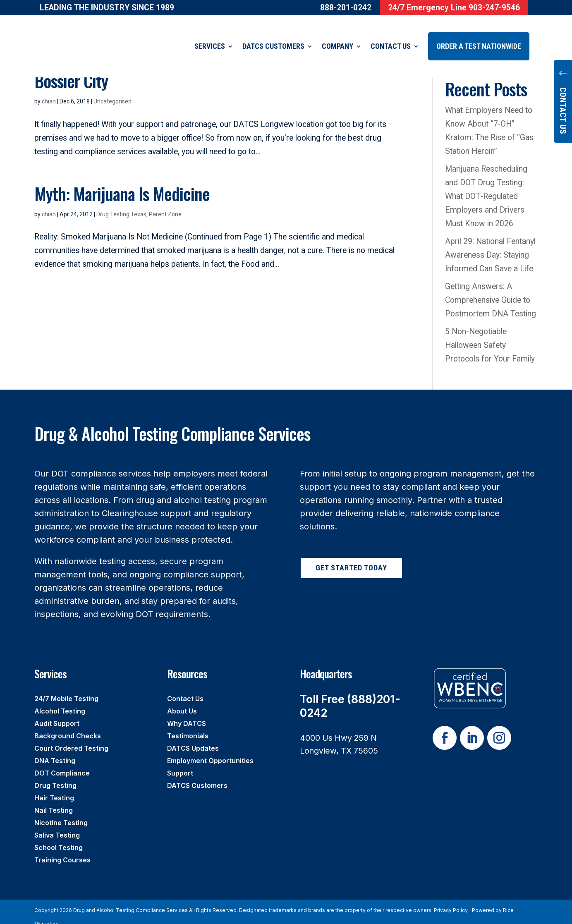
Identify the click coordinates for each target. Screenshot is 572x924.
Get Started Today (351, 557)
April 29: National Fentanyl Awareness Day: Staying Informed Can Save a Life (491, 245)
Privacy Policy (451, 900)
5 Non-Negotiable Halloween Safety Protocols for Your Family (490, 335)
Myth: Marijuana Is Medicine (122, 183)
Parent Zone (165, 204)
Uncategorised (112, 91)
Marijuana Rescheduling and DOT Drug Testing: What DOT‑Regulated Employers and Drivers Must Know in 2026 (486, 186)
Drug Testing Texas (121, 204)
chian (49, 91)
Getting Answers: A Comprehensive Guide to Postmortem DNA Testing (491, 290)
